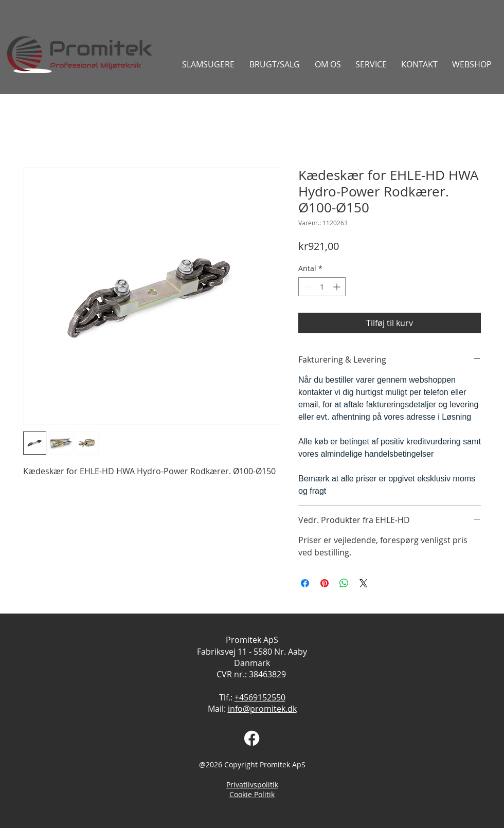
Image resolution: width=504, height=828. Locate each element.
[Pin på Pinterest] (325, 583)
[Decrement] (306, 287)
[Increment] (338, 287)
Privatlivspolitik (252, 785)
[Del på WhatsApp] (344, 583)
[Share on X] (364, 583)
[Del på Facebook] (305, 583)
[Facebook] (252, 738)
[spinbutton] (322, 287)
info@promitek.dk (262, 709)
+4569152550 (260, 697)
